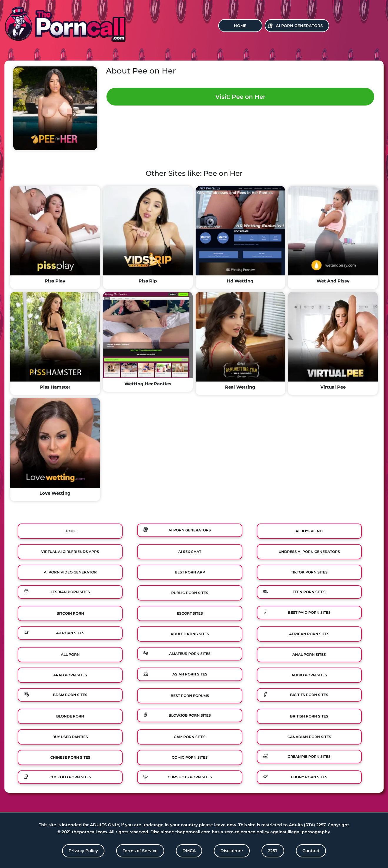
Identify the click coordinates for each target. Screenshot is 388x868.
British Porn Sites (309, 716)
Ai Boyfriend (309, 531)
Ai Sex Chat (190, 552)
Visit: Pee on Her (240, 97)
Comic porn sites (190, 757)
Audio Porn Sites (309, 675)
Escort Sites (190, 613)
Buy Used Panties (70, 737)
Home (240, 26)
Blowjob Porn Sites (190, 715)
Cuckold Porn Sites (70, 777)
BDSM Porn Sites (70, 695)
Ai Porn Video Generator (70, 572)
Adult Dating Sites (190, 634)
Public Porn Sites (190, 593)
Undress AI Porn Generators (309, 552)
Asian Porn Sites (190, 674)
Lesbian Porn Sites (70, 592)
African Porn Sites (309, 634)
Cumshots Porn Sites (190, 777)
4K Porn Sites (70, 633)
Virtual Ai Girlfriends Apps (70, 552)
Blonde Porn (70, 716)
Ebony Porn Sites (309, 777)
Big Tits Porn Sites (309, 695)
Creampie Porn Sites (309, 756)
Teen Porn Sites (309, 592)
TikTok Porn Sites (309, 572)
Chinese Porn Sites (70, 757)
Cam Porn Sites (190, 737)
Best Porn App (190, 572)
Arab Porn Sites (70, 675)
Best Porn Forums (190, 696)
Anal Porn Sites (309, 654)
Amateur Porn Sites (190, 654)
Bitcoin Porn (70, 613)
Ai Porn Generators (299, 26)
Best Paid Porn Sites (309, 612)
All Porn (70, 654)
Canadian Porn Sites (309, 737)
